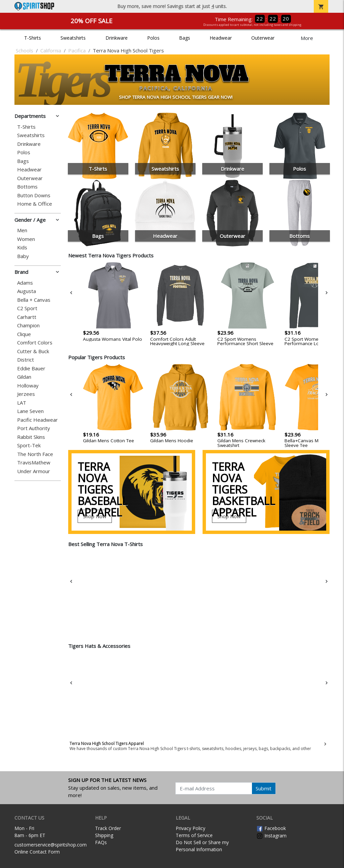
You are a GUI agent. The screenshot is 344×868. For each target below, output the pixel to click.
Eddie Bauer (31, 368)
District (26, 360)
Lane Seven (30, 411)
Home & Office (35, 204)
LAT (22, 403)
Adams (25, 283)
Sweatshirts (73, 38)
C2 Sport (27, 308)
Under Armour (34, 471)
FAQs (101, 842)
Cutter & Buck (33, 351)
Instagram (271, 836)
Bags (185, 38)
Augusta (27, 291)
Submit (264, 788)
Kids (22, 247)
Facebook (271, 828)
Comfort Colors (35, 343)
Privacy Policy (190, 828)
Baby (23, 256)
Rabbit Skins (31, 437)
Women (26, 239)
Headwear (221, 38)
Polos (153, 38)
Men (22, 230)
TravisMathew (34, 463)
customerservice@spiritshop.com (51, 845)
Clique (24, 334)
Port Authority (34, 428)
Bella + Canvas (34, 300)
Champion (28, 325)
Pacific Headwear (37, 420)
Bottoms (27, 187)
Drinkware (117, 38)
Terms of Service (194, 835)
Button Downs (34, 195)
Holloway (28, 386)
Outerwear (263, 38)
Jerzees (26, 394)
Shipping (104, 835)
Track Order (108, 828)
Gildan (24, 377)
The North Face (35, 454)
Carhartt (27, 317)
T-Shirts (33, 38)
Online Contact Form (37, 852)
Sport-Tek (29, 445)
